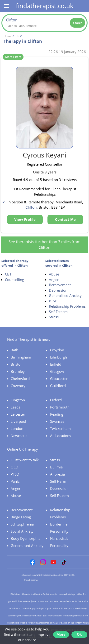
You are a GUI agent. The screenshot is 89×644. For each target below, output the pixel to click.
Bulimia (56, 467)
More (61, 634)
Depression (58, 290)
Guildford (58, 386)
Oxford (56, 400)
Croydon (57, 350)
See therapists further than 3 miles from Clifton (44, 245)
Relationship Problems (67, 306)
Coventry (18, 386)
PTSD (53, 301)
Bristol (16, 364)
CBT (8, 274)
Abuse (54, 274)
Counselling (14, 280)
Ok (79, 634)
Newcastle (19, 436)
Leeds (15, 407)
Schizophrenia (22, 524)
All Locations (61, 436)
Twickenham (60, 428)
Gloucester (59, 379)
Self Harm (58, 481)
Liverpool (18, 421)
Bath (14, 350)
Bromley (18, 371)
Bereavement (60, 285)
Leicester (18, 414)
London (17, 428)
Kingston (18, 400)
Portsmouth (60, 407)
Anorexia (57, 474)
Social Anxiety (22, 531)
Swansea (57, 421)
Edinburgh (59, 357)
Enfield (56, 364)
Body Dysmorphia (26, 538)
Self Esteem (58, 312)
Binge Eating (21, 517)
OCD (14, 467)
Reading (57, 414)
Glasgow (57, 371)
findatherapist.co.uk (45, 6)
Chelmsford (20, 379)
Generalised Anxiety (65, 295)
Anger (54, 280)
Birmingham (21, 357)
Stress (54, 317)
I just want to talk (25, 460)
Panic (15, 481)
